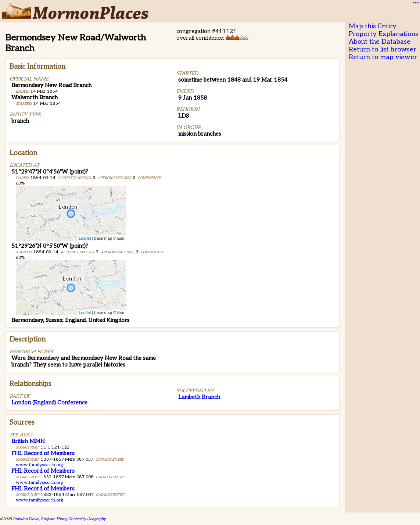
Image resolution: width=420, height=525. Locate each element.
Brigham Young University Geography (73, 519)
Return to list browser (383, 49)
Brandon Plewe (26, 519)
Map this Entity (373, 26)
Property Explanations (383, 34)
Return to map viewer (383, 57)
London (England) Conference (49, 403)
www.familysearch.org (39, 465)
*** (415, 4)
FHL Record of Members (43, 453)
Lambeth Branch (199, 397)
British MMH (28, 441)
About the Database (380, 42)
